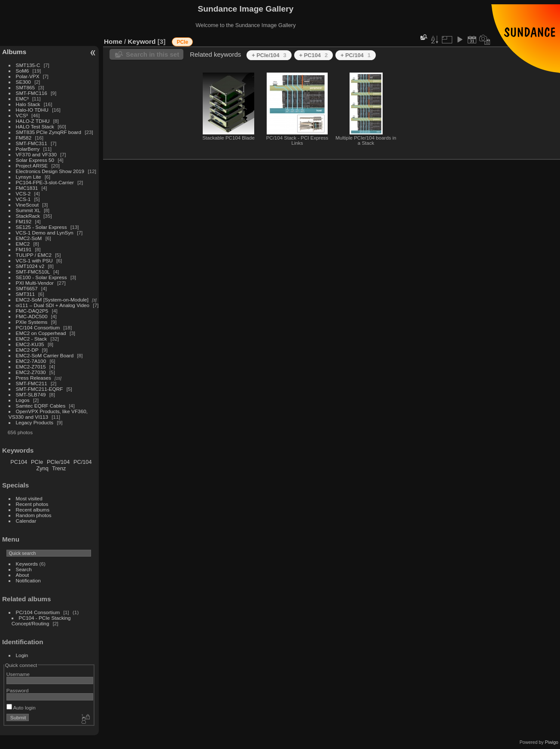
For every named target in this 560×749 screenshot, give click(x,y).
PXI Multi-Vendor (35, 283)
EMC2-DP (27, 350)
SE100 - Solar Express (41, 277)
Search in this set (152, 54)
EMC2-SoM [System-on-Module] (52, 300)
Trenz (59, 468)
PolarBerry (28, 149)
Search (24, 569)
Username (18, 674)
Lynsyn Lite (29, 177)
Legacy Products (35, 422)
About (23, 575)
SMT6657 (27, 288)
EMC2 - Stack (32, 339)
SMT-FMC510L (33, 272)
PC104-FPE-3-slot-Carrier (45, 182)
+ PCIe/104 (269, 55)
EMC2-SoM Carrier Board (45, 355)
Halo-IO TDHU (32, 110)
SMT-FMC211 (32, 383)
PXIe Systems (32, 322)
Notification (28, 580)
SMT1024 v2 (30, 266)
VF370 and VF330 (37, 154)
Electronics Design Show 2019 (50, 171)
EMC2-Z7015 (31, 367)
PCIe (37, 462)
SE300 (23, 82)
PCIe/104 (58, 462)
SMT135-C (28, 65)
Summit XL (28, 210)
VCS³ (22, 115)
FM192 (24, 221)
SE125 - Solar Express (41, 227)
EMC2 (23, 244)
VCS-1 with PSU (34, 260)
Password (18, 690)
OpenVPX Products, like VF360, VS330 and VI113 (48, 414)
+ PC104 (313, 55)
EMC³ (22, 99)
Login (22, 655)
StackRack (28, 216)
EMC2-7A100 (31, 361)
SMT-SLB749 (31, 394)
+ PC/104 (356, 55)
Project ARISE (32, 166)
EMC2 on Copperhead (41, 333)
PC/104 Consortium (38, 327)
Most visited (29, 498)
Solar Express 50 (35, 160)
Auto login (21, 708)
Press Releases (33, 378)
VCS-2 (23, 193)
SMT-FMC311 (32, 143)
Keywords (27, 564)
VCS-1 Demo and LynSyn (45, 233)
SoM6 (23, 71)
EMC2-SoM (29, 238)
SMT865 (25, 87)
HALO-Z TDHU (33, 121)
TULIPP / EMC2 (34, 255)
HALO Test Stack (35, 126)
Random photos (34, 515)
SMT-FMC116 (32, 93)
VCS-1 (23, 199)
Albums (14, 52)
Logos (23, 400)
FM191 (24, 249)
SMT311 (25, 294)
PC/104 (83, 462)
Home (113, 41)
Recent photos (32, 504)
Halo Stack (28, 104)
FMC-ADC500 (32, 316)
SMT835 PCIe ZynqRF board (49, 132)
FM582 (24, 138)
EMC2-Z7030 (31, 372)
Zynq (42, 468)
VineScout (27, 205)
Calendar (26, 521)
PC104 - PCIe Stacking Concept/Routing (41, 621)
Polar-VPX (28, 76)
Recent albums (33, 510)
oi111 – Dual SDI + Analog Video (53, 305)
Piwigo (552, 742)
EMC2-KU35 (30, 344)
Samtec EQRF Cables (41, 406)
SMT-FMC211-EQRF (40, 389)
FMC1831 (27, 188)
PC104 (19, 462)
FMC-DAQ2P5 (32, 311)
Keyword (142, 41)
